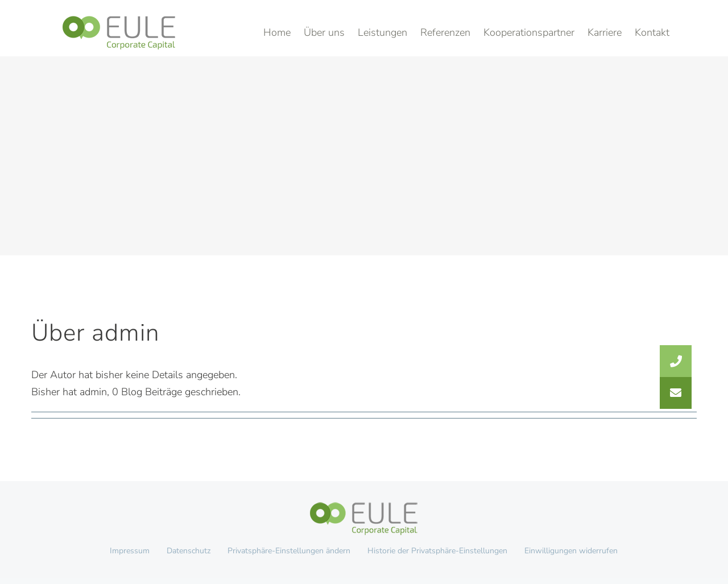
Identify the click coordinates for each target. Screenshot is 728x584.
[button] (676, 393)
